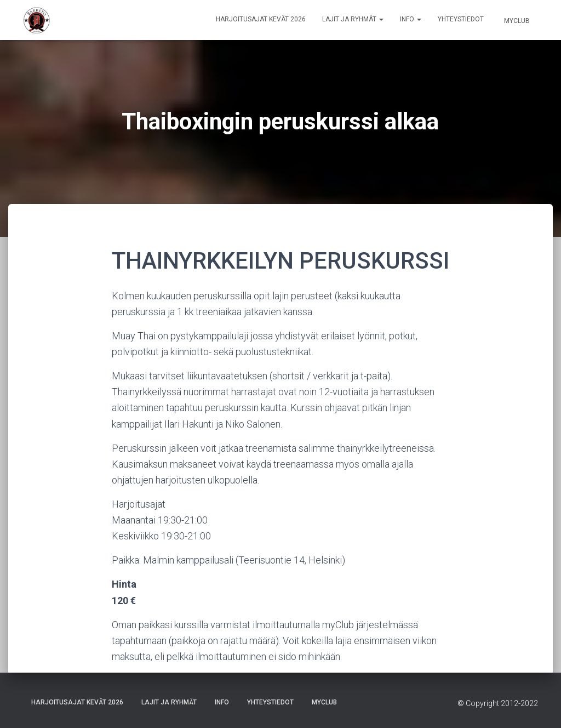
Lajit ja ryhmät (353, 19)
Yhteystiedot (461, 19)
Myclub (516, 21)
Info (411, 19)
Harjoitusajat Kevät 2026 (261, 19)
